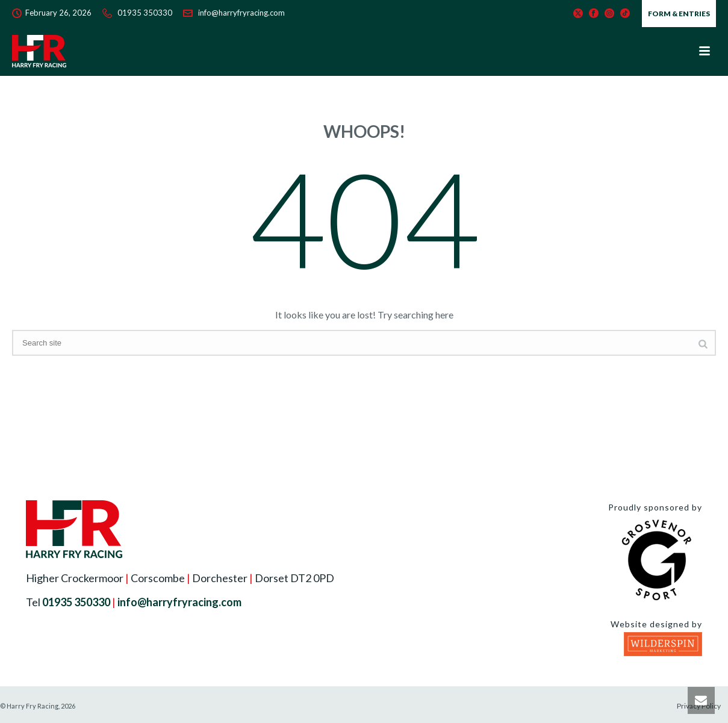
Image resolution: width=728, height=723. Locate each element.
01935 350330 (145, 13)
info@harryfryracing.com (241, 13)
